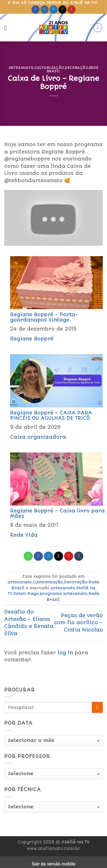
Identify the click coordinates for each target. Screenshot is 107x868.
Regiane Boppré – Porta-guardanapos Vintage (44, 317)
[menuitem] (53, 299)
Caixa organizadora (38, 437)
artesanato (21, 68)
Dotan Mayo (26, 593)
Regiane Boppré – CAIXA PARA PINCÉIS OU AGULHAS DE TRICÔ (51, 415)
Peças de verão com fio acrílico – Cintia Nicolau (78, 623)
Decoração (76, 68)
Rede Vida (24, 535)
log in (65, 653)
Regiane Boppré (32, 339)
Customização (49, 68)
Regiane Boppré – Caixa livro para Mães (57, 513)
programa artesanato (64, 593)
